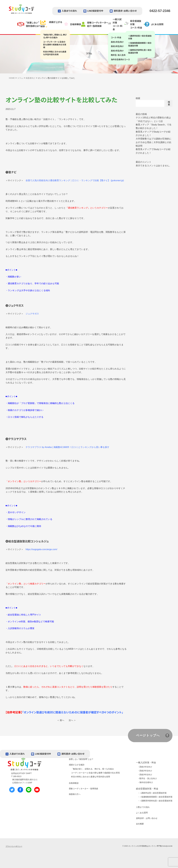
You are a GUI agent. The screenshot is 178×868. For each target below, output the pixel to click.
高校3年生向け (146, 775)
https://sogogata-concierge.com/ (41, 549)
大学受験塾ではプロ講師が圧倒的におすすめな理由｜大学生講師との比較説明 (154, 142)
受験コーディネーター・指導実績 (83, 789)
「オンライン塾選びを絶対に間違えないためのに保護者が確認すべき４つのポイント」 (73, 712)
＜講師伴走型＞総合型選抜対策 (153, 793)
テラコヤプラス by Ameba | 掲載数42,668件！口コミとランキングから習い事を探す (67, 447)
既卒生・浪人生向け (148, 778)
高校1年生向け (146, 767)
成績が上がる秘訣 (77, 765)
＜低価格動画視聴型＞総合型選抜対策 (156, 797)
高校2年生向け (146, 771)
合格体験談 (74, 783)
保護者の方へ (75, 794)
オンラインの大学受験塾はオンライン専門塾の (146, 846)
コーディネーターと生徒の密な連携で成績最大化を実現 (95, 773)
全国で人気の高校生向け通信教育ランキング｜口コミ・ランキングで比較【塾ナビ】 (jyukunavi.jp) (75, 180)
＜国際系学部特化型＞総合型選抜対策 (156, 801)
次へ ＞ (72, 720)
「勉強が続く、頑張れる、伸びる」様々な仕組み (92, 769)
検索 (138, 98)
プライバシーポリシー (14, 846)
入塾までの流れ (69, 11)
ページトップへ (148, 735)
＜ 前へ (61, 720)
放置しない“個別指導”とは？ (81, 759)
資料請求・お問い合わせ (125, 11)
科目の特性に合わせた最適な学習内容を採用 (91, 777)
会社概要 (140, 824)
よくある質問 (142, 813)
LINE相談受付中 (95, 11)
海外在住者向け (146, 782)
